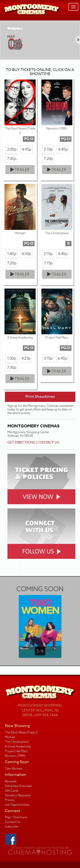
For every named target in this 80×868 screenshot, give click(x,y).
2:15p (48, 254)
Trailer (20, 170)
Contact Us (48, 443)
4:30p (26, 254)
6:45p (62, 358)
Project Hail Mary (16, 751)
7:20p (48, 159)
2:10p (48, 149)
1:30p (12, 358)
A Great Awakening (18, 746)
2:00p (12, 149)
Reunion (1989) (15, 756)
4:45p (26, 149)
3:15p (48, 358)
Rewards (11, 781)
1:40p (12, 254)
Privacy (10, 800)
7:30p (12, 159)
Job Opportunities (17, 805)
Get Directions (21, 443)
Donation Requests (18, 795)
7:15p (48, 263)
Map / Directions (16, 817)
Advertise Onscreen (19, 786)
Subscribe (12, 827)
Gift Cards (12, 791)
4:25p (26, 358)
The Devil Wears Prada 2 (21, 732)
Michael (10, 737)
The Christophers (17, 742)
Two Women (14, 768)
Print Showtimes (40, 397)
